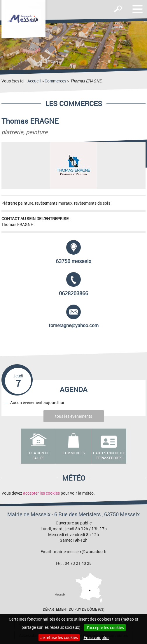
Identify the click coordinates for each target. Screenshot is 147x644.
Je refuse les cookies (59, 637)
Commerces (55, 81)
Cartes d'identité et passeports (109, 455)
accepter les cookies (41, 493)
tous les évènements (74, 416)
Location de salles (38, 455)
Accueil (34, 81)
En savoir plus (97, 637)
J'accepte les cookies (105, 627)
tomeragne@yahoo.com (74, 317)
